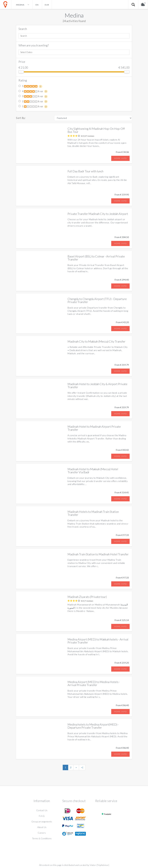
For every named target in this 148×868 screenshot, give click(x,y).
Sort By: (21, 118)
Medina (74, 15)
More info (120, 158)
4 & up (33, 91)
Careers (42, 833)
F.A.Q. (42, 816)
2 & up (33, 101)
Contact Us (42, 810)
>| (82, 767)
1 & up (33, 106)
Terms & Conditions (42, 838)
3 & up (33, 96)
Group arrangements (42, 822)
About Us (42, 827)
